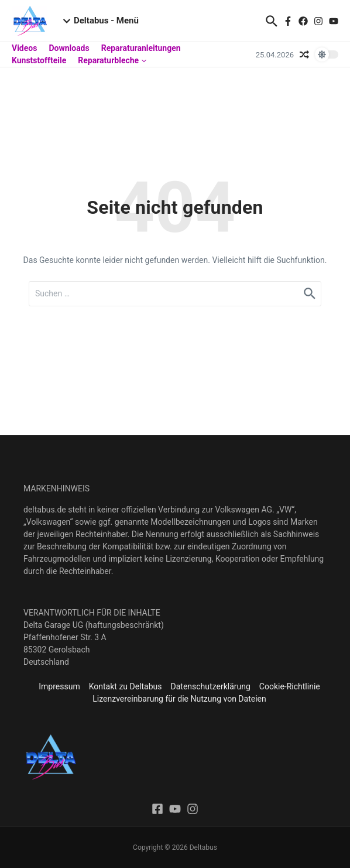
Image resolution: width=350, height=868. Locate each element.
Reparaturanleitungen (141, 48)
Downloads (69, 48)
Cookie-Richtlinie (290, 686)
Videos (24, 48)
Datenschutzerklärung (211, 686)
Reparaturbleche (112, 60)
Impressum (59, 686)
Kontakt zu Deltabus (126, 686)
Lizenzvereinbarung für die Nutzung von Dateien (179, 699)
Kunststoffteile (39, 60)
